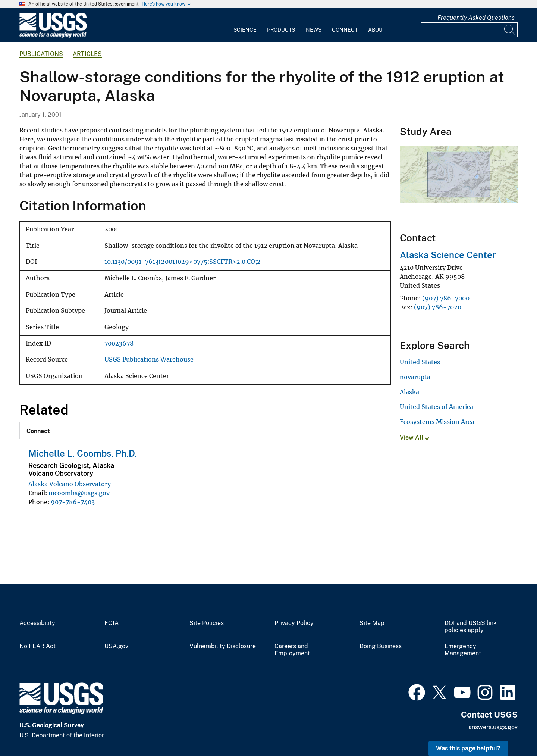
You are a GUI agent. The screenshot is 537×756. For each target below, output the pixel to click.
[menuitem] (245, 25)
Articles (87, 54)
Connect (345, 30)
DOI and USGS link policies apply (471, 627)
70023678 (119, 343)
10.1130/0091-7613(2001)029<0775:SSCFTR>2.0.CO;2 (183, 262)
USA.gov (116, 646)
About (377, 30)
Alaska (409, 392)
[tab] (38, 431)
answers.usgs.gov (493, 727)
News (314, 30)
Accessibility (37, 623)
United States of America (436, 407)
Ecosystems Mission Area (437, 422)
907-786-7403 (73, 502)
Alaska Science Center (448, 255)
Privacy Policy (294, 623)
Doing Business (381, 646)
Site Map (372, 623)
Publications (41, 54)
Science (245, 30)
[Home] (53, 36)
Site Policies (207, 623)
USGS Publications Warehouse (149, 360)
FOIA (112, 623)
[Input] (469, 30)
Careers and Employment (292, 650)
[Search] (510, 30)
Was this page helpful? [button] (468, 748)
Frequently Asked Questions (476, 18)
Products (281, 30)
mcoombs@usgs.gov (79, 493)
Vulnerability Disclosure (223, 646)
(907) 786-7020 (438, 307)
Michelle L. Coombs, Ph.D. (83, 453)
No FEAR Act (37, 646)
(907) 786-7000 (446, 298)
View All (414, 438)
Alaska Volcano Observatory (70, 484)
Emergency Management (463, 650)
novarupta (415, 377)
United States (420, 362)
